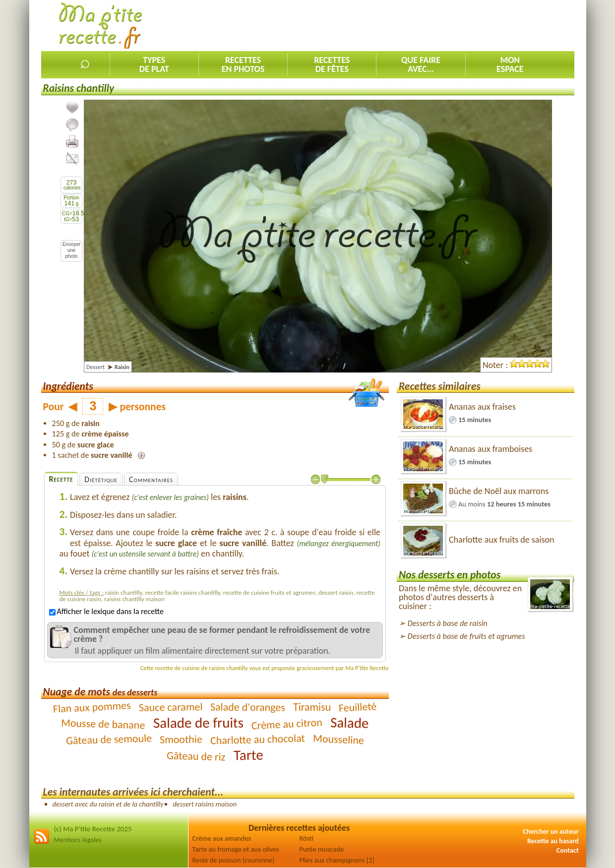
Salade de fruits (198, 722)
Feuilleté (358, 707)
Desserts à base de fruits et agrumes (466, 636)
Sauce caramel (170, 707)
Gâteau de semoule (109, 739)
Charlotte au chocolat (258, 739)
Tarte (248, 755)
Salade (349, 722)
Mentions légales (78, 840)
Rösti (307, 838)
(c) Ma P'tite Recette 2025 (93, 829)
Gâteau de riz (196, 756)
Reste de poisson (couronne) (234, 860)
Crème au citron (287, 724)
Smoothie (181, 739)
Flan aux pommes (92, 707)
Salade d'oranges (248, 707)
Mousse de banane (103, 724)
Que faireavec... (421, 64)
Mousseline (338, 739)
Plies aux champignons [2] (337, 860)
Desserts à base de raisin (448, 623)
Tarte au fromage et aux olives (236, 849)
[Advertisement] (394, 25)
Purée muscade (322, 849)
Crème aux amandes (222, 838)
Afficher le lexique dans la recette (106, 611)
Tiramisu (312, 707)
